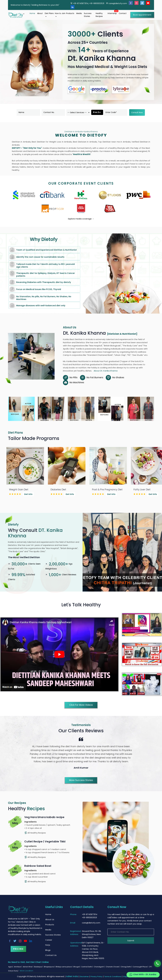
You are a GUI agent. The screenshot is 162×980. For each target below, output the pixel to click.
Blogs (48, 950)
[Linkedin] (72, 7)
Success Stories (88, 15)
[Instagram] (136, 3)
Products (70, 13)
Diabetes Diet (58, 489)
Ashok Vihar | (28, 967)
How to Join (60, 15)
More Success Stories (81, 780)
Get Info (28, 494)
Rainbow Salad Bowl (38, 866)
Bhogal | (77, 967)
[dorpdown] (78, 112)
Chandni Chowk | (113, 967)
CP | (151, 967)
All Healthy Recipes (35, 833)
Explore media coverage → (81, 219)
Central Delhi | (87, 967)
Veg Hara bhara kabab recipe (44, 817)
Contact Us (51, 955)
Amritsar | (18, 967)
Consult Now (137, 112)
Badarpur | (39, 967)
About (40, 13)
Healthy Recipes (99, 15)
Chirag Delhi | (126, 967)
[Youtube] (148, 3)
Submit (131, 941)
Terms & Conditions (113, 977)
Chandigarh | (99, 967)
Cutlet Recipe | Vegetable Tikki (45, 841)
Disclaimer (84, 977)
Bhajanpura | (50, 967)
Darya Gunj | (13, 971)
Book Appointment (142, 15)
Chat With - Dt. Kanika (143, 975)
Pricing (18, 949)
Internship (112, 13)
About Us (50, 919)
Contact (123, 13)
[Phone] (157, 964)
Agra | (11, 967)
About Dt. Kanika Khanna (106, 371)
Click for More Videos (81, 705)
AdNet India (72, 976)
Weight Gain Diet (19, 489)
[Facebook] (131, 3)
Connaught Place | (140, 967)
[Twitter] (142, 3)
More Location (26, 971)
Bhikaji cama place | (64, 967)
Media (79, 13)
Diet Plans (49, 15)
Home (32, 13)
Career (49, 940)
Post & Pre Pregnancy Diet (107, 489)
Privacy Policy (97, 977)
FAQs (48, 945)
